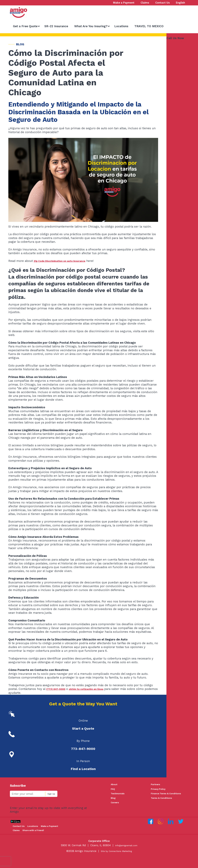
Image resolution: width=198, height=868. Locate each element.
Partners (156, 785)
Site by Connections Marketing (116, 862)
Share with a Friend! (27, 840)
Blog (114, 800)
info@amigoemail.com (126, 856)
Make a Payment (25, 835)
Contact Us (22, 830)
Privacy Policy (160, 790)
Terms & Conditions (163, 800)
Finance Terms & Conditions (169, 795)
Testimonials (119, 795)
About (115, 785)
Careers (116, 805)
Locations (40, 830)
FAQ (113, 790)
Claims (45, 835)
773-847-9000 (177, 42)
